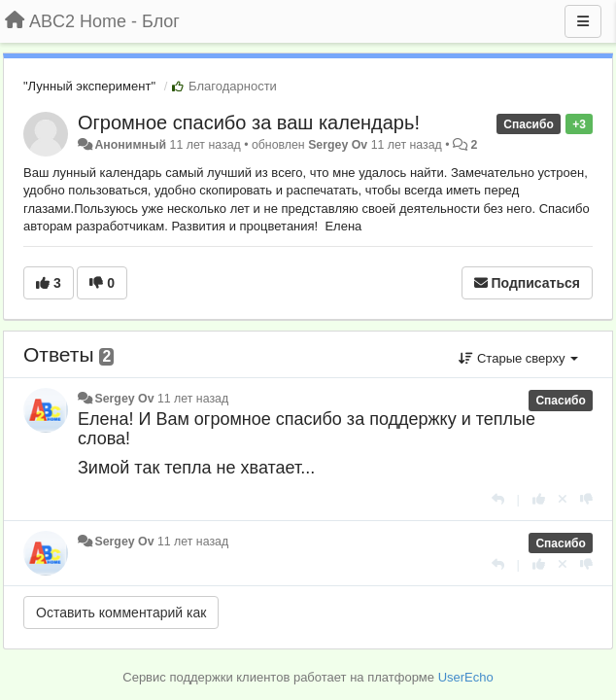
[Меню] (583, 21)
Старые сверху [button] (518, 358)
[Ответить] (498, 499)
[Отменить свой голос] (563, 499)
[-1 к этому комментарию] (586, 499)
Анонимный (130, 145)
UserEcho (466, 677)
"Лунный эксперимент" (89, 86)
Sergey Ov (338, 145)
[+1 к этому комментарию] (539, 499)
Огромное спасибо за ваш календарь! (249, 122)
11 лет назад (193, 399)
